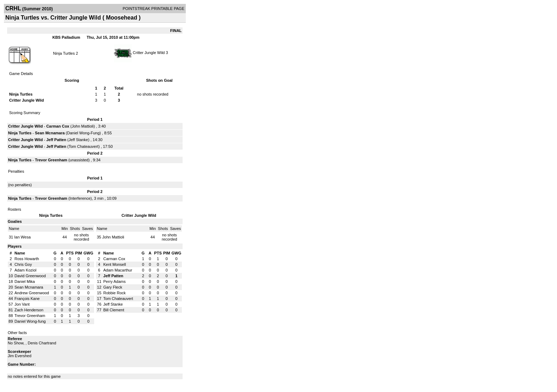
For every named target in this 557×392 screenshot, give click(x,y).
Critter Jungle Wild (149, 53)
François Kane (27, 299)
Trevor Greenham (51, 160)
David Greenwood (30, 276)
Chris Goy (23, 264)
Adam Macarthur (118, 270)
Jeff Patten (56, 140)
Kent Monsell (115, 264)
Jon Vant (22, 304)
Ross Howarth (27, 259)
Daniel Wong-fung (30, 321)
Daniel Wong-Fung (83, 133)
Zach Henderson (29, 310)
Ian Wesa (22, 237)
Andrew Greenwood (32, 293)
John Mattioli (83, 126)
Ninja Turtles (64, 53)
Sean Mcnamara (50, 133)
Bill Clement (114, 310)
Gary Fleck (113, 287)
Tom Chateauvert (83, 146)
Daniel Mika (25, 281)
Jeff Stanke (78, 140)
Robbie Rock (115, 293)
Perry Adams (115, 281)
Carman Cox (58, 126)
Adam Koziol (26, 270)
